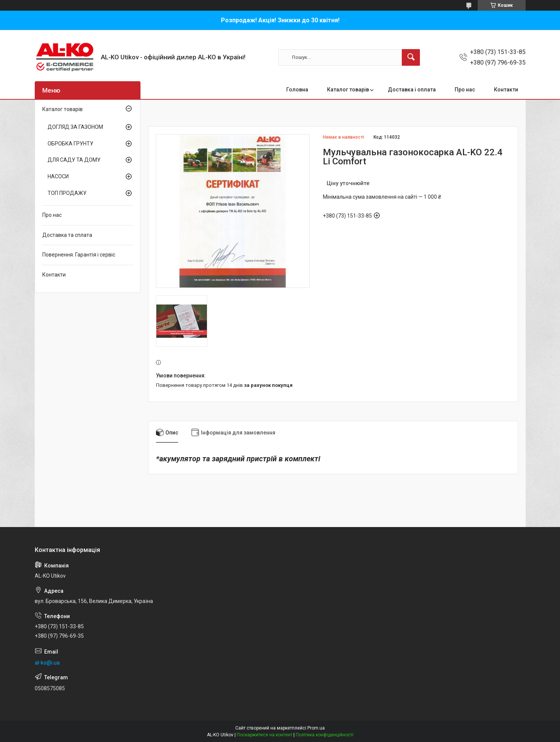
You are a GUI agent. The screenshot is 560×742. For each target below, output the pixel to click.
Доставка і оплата (412, 90)
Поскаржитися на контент (265, 735)
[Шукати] (411, 57)
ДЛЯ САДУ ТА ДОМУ (74, 160)
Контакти (506, 90)
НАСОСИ (58, 176)
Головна (297, 90)
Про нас (465, 90)
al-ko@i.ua (47, 663)
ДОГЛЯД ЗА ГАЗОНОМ (75, 127)
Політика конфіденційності (325, 735)
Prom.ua (316, 728)
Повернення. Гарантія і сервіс (79, 255)
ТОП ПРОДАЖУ (67, 193)
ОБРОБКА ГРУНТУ (70, 144)
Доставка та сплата (67, 235)
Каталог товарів (348, 90)
